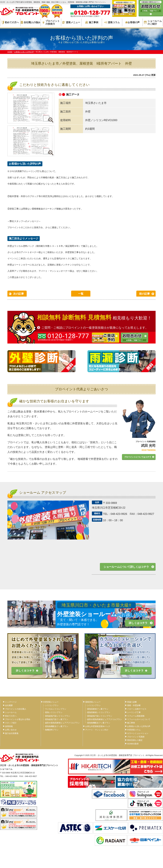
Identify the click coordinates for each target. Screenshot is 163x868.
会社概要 (9, 705)
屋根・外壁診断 (134, 705)
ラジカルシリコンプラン (56, 709)
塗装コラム (112, 22)
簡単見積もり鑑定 (135, 740)
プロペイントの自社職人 (16, 709)
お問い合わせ (11, 730)
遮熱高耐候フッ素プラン (98, 709)
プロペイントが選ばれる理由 (18, 719)
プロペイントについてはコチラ (138, 457)
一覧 (81, 294)
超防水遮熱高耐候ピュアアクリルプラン (62, 723)
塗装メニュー (71, 22)
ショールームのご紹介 (153, 22)
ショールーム (11, 712)
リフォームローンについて (139, 719)
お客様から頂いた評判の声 (139, 726)
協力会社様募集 (12, 733)
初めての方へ (10, 22)
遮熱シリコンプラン (54, 712)
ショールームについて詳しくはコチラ (126, 567)
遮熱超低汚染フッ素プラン (57, 719)
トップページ (11, 702)
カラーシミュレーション (138, 733)
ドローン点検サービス (137, 709)
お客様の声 (132, 22)
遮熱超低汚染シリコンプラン (58, 716)
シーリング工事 (134, 712)
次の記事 (19, 294)
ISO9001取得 (133, 744)
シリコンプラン (52, 705)
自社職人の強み (31, 22)
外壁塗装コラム (134, 730)
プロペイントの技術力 (51, 22)
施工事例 (92, 22)
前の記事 (144, 294)
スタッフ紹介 (11, 723)
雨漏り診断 (132, 702)
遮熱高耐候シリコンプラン (99, 712)
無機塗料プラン (52, 730)
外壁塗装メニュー (51, 702)
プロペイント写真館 (136, 737)
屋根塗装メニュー (93, 702)
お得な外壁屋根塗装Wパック (98, 726)
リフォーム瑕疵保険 (136, 716)
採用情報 (9, 726)
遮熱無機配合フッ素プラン (57, 726)
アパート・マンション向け (97, 730)
